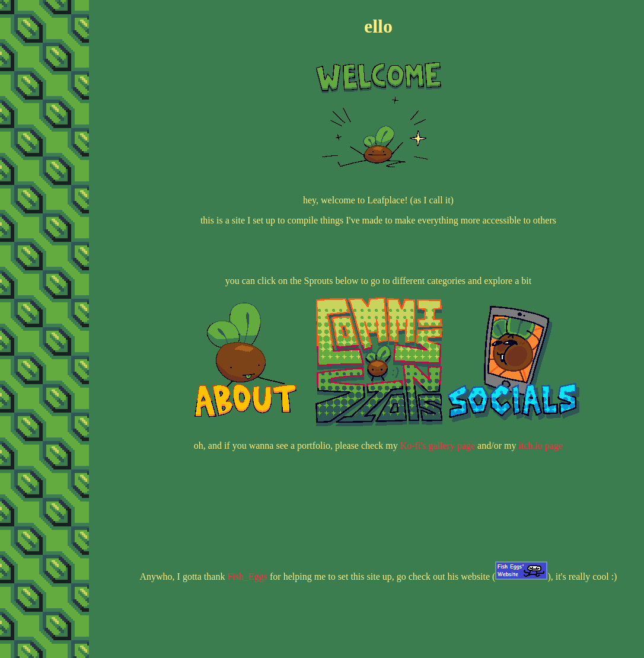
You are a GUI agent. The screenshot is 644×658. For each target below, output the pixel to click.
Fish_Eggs (247, 576)
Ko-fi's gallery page (438, 445)
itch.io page (541, 445)
